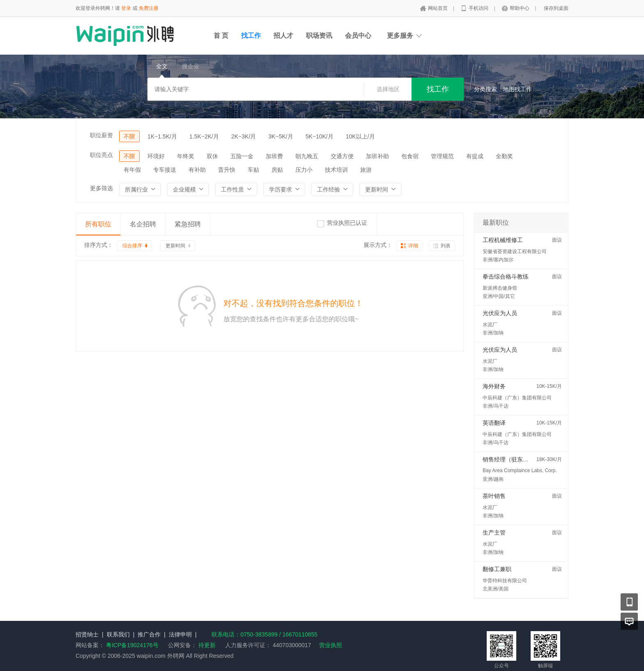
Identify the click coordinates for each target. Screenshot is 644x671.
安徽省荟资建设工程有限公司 (515, 251)
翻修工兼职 (497, 569)
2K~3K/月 (244, 136)
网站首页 (438, 8)
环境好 (156, 156)
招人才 (283, 36)
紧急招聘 (188, 224)
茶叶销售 (494, 496)
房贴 (277, 170)
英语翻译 (494, 423)
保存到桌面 (556, 8)
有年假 (132, 170)
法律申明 (180, 634)
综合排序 (132, 246)
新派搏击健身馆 (500, 288)
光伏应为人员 (500, 313)
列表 (446, 246)
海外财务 (494, 386)
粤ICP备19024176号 (132, 645)
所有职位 (98, 224)
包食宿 (410, 156)
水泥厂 (490, 325)
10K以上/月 (360, 136)
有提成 (475, 156)
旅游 (366, 170)
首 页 (221, 36)
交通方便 (342, 156)
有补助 (197, 170)
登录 (126, 8)
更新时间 (175, 246)
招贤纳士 (87, 634)
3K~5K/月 (281, 136)
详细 (413, 246)
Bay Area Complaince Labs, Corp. (520, 470)
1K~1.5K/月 (162, 136)
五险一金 (242, 156)
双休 (212, 156)
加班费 (274, 156)
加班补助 (377, 156)
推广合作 (149, 634)
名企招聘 (143, 224)
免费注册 (149, 8)
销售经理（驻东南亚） (511, 459)
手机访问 (479, 8)
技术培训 (336, 170)
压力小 (304, 170)
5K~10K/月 (320, 136)
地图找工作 (517, 89)
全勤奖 (504, 156)
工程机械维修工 (503, 240)
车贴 (253, 170)
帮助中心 (520, 8)
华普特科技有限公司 (505, 581)
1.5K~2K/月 (204, 136)
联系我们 (118, 634)
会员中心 (358, 36)
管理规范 (442, 156)
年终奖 (186, 156)
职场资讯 (319, 36)
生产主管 (494, 533)
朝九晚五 (307, 156)
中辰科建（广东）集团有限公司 (517, 398)
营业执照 (331, 645)
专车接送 (165, 170)
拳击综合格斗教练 (506, 277)
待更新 (206, 645)
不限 (129, 136)
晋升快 (227, 170)
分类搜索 (485, 89)
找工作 (251, 36)
